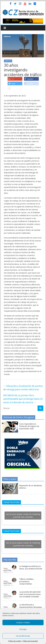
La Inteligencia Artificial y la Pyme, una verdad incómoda (31, 567)
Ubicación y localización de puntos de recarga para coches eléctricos (23, 388)
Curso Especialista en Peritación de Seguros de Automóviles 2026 (29, 426)
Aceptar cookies (23, 622)
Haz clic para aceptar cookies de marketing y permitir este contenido (23, 516)
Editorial (8, 61)
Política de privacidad (30, 641)
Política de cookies (15, 641)
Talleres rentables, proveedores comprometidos (27, 581)
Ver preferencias (23, 636)
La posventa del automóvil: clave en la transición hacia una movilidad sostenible (30, 594)
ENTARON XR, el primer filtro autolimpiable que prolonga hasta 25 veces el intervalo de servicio (23, 399)
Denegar (23, 629)
